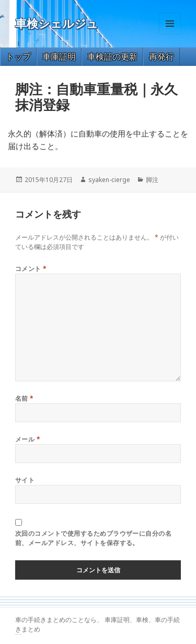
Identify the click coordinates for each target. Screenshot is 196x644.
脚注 (152, 180)
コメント (31, 269)
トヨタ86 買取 (20, 634)
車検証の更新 (112, 57)
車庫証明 (59, 57)
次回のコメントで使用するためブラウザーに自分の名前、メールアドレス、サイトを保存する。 (94, 538)
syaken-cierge (109, 180)
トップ (18, 57)
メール (28, 439)
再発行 (162, 57)
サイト (25, 480)
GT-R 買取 (16, 634)
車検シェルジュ (57, 24)
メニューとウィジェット (170, 34)
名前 (25, 398)
